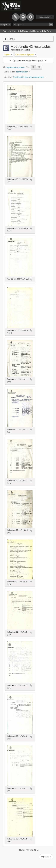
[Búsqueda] (33, 24)
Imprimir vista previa (14, 67)
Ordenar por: (10, 72)
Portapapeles (16, 17)
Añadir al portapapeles (31, 127)
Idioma (23, 17)
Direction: (8, 77)
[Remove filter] (12, 54)
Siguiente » (46, 857)
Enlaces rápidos (30, 17)
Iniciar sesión (44, 17)
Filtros (10, 39)
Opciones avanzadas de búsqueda (28, 60)
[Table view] (39, 67)
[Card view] (33, 67)
